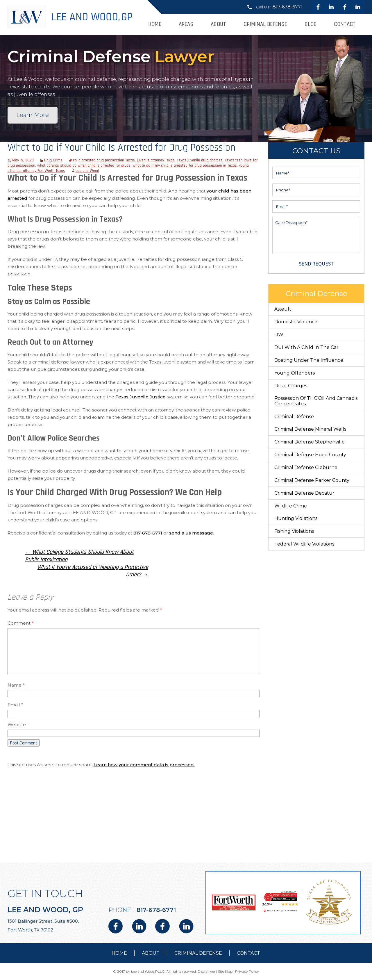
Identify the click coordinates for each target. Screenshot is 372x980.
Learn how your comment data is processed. (144, 765)
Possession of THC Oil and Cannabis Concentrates (316, 401)
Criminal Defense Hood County (310, 455)
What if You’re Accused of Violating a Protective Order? (93, 571)
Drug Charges (291, 386)
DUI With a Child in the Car (306, 347)
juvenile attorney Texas (156, 160)
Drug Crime (53, 160)
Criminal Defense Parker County (312, 480)
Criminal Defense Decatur (304, 493)
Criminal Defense (265, 24)
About (218, 24)
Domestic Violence (296, 322)
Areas (186, 24)
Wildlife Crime (291, 506)
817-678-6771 (288, 7)
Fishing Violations (294, 531)
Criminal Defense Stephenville (310, 442)
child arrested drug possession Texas (104, 160)
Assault (283, 309)
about (151, 953)
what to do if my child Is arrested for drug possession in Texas (185, 165)
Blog (311, 24)
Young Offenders (295, 373)
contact (248, 953)
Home (155, 24)
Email (15, 705)
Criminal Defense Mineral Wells (310, 429)
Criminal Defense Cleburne (306, 467)
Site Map (225, 971)
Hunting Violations (296, 518)
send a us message (191, 533)
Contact (345, 24)
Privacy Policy (247, 971)
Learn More (33, 115)
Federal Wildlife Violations (304, 544)
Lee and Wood (87, 171)
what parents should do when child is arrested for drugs (84, 165)
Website (17, 725)
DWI (280, 335)
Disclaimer (206, 971)
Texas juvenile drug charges (200, 160)
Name (16, 685)
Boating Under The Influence (309, 360)
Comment (21, 623)
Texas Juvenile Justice (141, 397)
